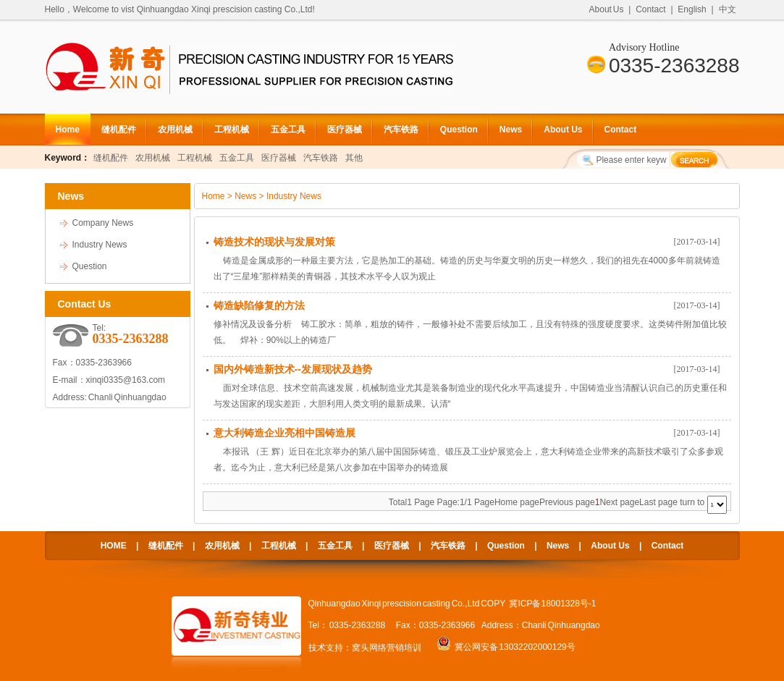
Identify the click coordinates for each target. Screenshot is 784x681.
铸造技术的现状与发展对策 (274, 242)
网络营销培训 (395, 648)
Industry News (100, 245)
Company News (103, 223)
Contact (650, 9)
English (692, 9)
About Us (607, 9)
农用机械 (175, 130)
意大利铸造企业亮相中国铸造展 (284, 433)
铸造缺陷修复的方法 (259, 305)
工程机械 (232, 130)
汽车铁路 (401, 130)
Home (68, 130)
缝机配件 (119, 130)
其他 (354, 158)
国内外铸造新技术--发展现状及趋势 (293, 369)
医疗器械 (345, 130)
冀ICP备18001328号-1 (552, 604)
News (511, 130)
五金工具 (288, 130)
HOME (114, 546)
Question (459, 130)
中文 (728, 9)
